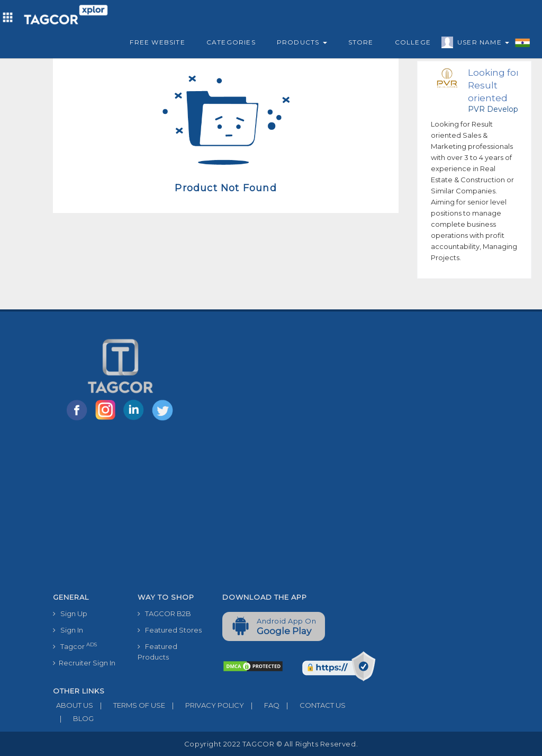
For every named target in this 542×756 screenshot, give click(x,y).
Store (361, 42)
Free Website (157, 42)
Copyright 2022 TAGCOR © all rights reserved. (271, 744)
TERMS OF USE (129, 705)
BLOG (73, 718)
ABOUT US (73, 705)
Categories (231, 42)
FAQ (262, 705)
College (413, 42)
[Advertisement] (214, 509)
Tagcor (75, 646)
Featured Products (157, 652)
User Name (481, 44)
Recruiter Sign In (84, 663)
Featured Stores (170, 630)
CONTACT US (313, 705)
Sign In (68, 630)
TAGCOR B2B (164, 613)
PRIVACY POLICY (205, 705)
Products (302, 42)
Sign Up (70, 613)
